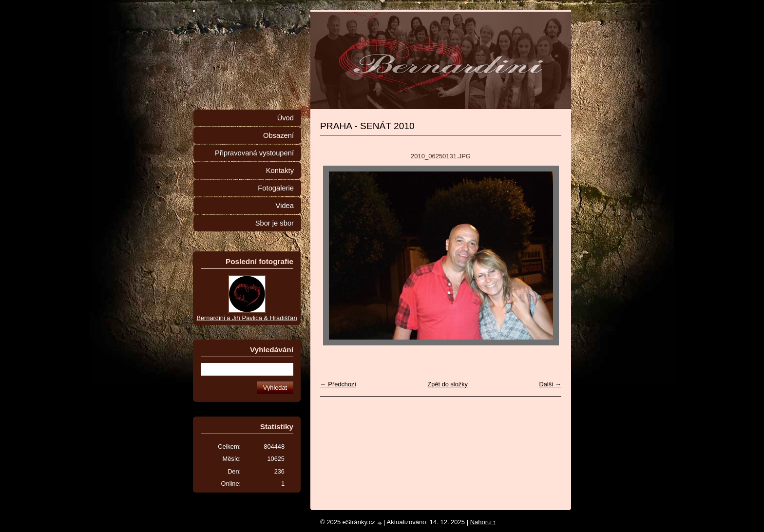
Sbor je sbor (275, 223)
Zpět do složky (448, 384)
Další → (550, 384)
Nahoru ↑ (483, 522)
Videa (285, 206)
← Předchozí (338, 384)
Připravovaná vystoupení (254, 153)
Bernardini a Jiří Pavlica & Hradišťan (247, 318)
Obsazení (278, 135)
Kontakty (280, 171)
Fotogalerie (276, 188)
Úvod (286, 118)
